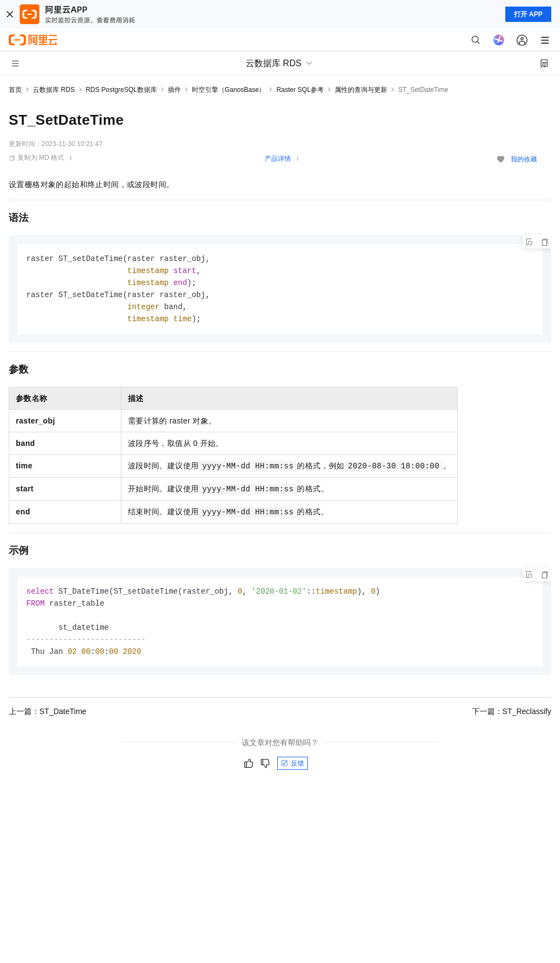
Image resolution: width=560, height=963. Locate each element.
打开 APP (528, 14)
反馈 (293, 770)
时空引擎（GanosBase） (229, 90)
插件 (174, 90)
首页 (15, 90)
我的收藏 (524, 159)
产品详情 (278, 159)
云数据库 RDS (54, 90)
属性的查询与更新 (361, 90)
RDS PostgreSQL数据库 (121, 90)
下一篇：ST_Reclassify (512, 718)
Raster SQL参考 (300, 90)
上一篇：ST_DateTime (48, 718)
